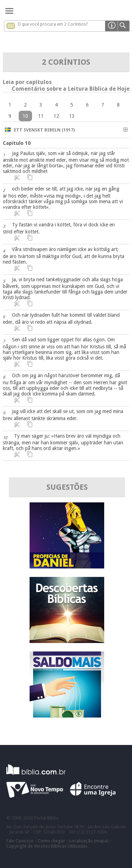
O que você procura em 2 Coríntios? (53, 24)
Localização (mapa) (89, 841)
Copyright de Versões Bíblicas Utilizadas (47, 846)
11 (41, 116)
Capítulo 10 (17, 143)
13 (72, 116)
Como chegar (51, 841)
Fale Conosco (20, 841)
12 (56, 116)
